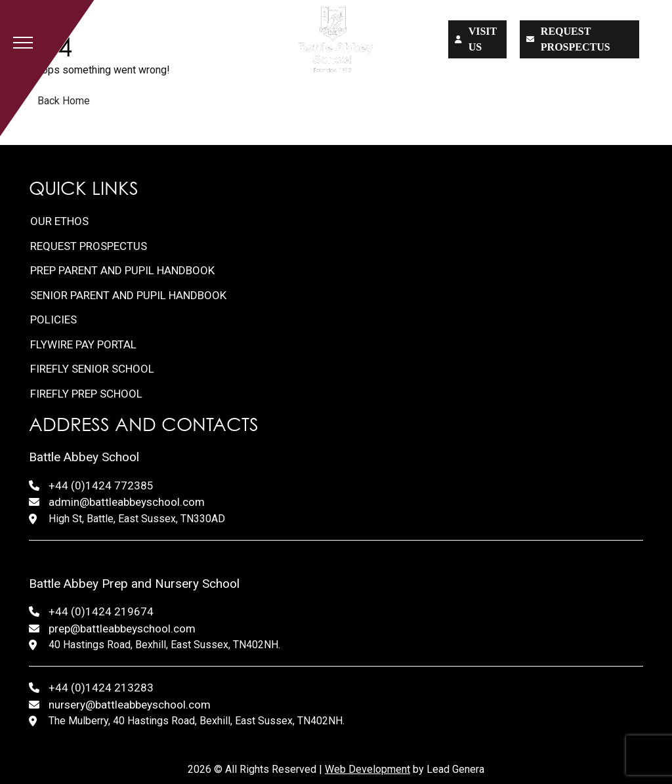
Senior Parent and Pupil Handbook (128, 295)
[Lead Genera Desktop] (336, 39)
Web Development (367, 769)
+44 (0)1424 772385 (101, 485)
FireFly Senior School (92, 369)
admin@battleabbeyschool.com (127, 502)
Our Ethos (59, 221)
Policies (53, 320)
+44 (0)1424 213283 (101, 688)
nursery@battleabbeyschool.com (130, 705)
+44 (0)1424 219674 (101, 611)
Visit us (476, 39)
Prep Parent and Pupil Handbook (122, 270)
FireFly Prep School (86, 394)
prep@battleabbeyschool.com (122, 629)
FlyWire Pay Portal (83, 344)
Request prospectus (568, 39)
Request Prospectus (89, 246)
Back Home (64, 101)
